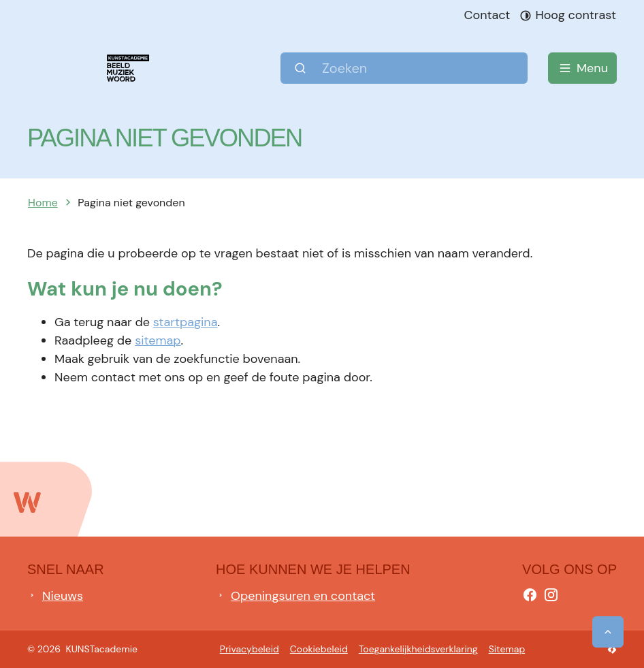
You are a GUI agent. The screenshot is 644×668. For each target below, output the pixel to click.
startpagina (186, 322)
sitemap (158, 340)
